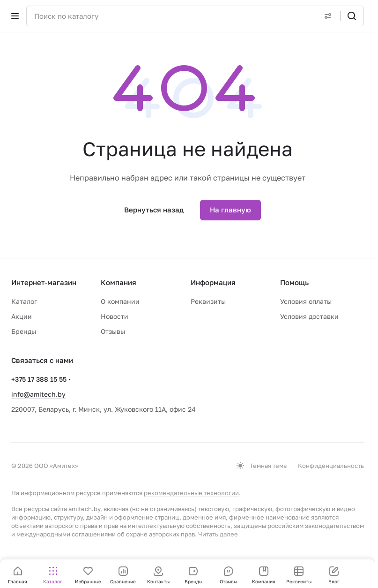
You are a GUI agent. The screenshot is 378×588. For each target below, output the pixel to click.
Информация (213, 282)
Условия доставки (309, 316)
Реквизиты (208, 301)
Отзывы (113, 331)
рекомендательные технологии (191, 493)
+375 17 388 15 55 (39, 379)
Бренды (24, 331)
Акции (22, 316)
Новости (115, 316)
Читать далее (218, 534)
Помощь (294, 282)
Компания (119, 282)
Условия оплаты (306, 301)
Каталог (24, 301)
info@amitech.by (38, 394)
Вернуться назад (154, 210)
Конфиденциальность (331, 466)
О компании (120, 301)
